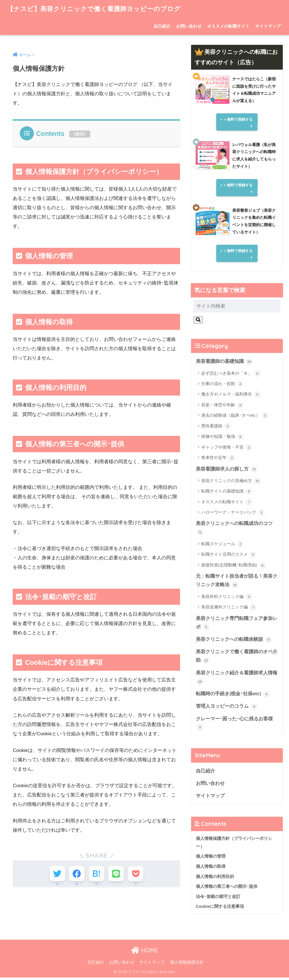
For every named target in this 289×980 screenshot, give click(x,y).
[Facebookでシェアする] (75, 874)
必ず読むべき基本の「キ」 (231, 374)
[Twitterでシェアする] (55, 874)
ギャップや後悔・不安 (227, 447)
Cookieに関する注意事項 (220, 909)
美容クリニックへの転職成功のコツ (234, 528)
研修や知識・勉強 (223, 437)
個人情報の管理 (211, 859)
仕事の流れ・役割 (223, 384)
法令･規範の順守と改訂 (218, 899)
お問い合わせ (189, 26)
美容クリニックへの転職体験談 (234, 641)
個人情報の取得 (211, 869)
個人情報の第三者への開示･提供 (227, 889)
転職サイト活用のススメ (229, 555)
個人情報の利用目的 (215, 879)
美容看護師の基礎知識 (224, 362)
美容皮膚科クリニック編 (229, 608)
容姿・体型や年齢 (223, 405)
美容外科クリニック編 (227, 598)
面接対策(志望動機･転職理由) (234, 566)
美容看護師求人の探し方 (227, 469)
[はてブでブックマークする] (96, 874)
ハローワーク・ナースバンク (233, 513)
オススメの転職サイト (228, 26)
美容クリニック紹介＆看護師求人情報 (237, 679)
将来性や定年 (218, 458)
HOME (144, 953)
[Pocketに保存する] (138, 874)
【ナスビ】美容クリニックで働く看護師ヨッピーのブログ (98, 9)
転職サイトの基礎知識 (227, 492)
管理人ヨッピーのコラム (227, 708)
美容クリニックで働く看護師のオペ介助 (237, 658)
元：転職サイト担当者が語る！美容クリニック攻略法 (237, 581)
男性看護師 (216, 426)
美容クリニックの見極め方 (231, 481)
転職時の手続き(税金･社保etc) (233, 696)
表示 (80, 134)
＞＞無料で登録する (236, 119)
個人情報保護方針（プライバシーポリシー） (234, 845)
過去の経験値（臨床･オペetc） (235, 416)
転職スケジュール (223, 545)
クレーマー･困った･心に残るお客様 (234, 726)
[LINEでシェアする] (117, 874)
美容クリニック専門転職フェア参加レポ (237, 624)
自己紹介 (162, 26)
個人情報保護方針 (187, 965)
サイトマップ (268, 26)
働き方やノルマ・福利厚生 (231, 395)
